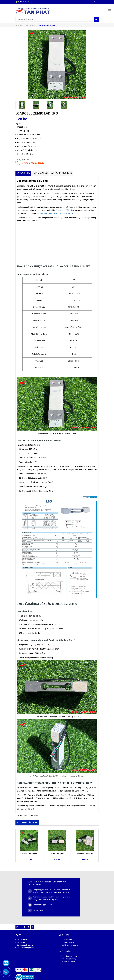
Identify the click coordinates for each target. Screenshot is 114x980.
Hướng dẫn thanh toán (69, 949)
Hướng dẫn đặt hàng (68, 952)
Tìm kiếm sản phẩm (68, 954)
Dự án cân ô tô (23, 935)
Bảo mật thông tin (67, 932)
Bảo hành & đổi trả (67, 935)
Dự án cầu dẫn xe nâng (26, 938)
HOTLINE (33, 162)
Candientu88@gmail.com (42, 901)
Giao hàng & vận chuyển (69, 938)
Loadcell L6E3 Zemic (29, 854)
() (97, 2)
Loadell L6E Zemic (57, 854)
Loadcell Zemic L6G (85, 854)
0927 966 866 (29, 2)
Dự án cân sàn (23, 932)
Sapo (73, 978)
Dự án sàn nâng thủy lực (26, 941)
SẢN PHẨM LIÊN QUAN (27, 823)
